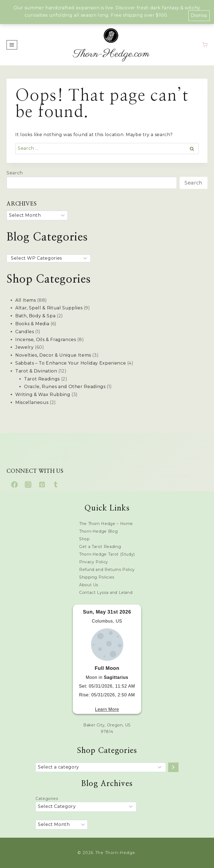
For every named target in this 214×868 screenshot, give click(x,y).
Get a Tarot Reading (100, 547)
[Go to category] (173, 767)
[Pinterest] (42, 485)
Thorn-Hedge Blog (98, 531)
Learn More (107, 709)
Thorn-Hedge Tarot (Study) (107, 554)
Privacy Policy (94, 562)
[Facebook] (14, 485)
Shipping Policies (97, 577)
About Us (89, 585)
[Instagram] (28, 485)
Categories (47, 799)
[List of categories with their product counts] (101, 767)
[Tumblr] (56, 485)
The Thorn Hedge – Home (106, 524)
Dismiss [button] (199, 15)
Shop (84, 539)
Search (15, 173)
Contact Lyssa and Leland (106, 593)
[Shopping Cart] (205, 45)
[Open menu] (12, 45)
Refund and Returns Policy (107, 570)
